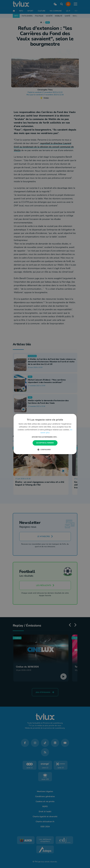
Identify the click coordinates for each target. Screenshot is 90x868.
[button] (45, 437)
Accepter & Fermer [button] (45, 443)
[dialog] (45, 434)
